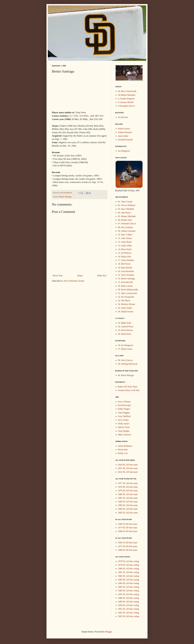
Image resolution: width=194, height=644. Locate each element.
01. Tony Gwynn (125, 202)
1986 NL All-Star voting (128, 591)
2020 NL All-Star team (128, 465)
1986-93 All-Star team (128, 531)
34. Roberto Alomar (127, 304)
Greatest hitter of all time (129, 390)
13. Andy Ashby (125, 246)
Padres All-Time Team (128, 387)
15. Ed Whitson (125, 253)
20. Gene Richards (126, 271)
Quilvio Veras (124, 427)
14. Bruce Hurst (125, 249)
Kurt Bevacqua (124, 405)
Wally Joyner (124, 424)
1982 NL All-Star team (128, 502)
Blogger (109, 632)
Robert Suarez (124, 129)
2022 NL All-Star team (128, 472)
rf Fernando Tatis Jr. (127, 106)
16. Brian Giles (124, 257)
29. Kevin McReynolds (128, 290)
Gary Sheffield (124, 416)
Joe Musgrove (124, 151)
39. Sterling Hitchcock (128, 364)
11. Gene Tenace (125, 238)
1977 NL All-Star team (128, 483)
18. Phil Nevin (124, 264)
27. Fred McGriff (125, 282)
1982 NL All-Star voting (128, 576)
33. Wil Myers (124, 301)
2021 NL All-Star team (128, 468)
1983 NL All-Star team (128, 505)
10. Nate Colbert (125, 235)
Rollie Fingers (124, 409)
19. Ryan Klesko (125, 268)
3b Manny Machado (127, 95)
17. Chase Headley (126, 260)
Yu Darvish (123, 117)
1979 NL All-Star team (128, 491)
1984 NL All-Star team (128, 509)
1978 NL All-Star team (128, 487)
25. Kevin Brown (125, 330)
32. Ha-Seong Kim (126, 297)
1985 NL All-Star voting (128, 587)
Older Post (102, 276)
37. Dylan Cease (125, 349)
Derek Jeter (123, 450)
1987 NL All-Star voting (128, 594)
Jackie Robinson (125, 446)
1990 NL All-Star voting (128, 605)
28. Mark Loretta (125, 286)
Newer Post (58, 276)
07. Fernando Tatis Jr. (127, 224)
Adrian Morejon (125, 132)
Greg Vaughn (124, 431)
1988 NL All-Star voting (128, 598)
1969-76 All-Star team (128, 524)
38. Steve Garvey (125, 360)
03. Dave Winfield (126, 209)
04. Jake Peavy (124, 213)
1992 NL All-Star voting (128, 613)
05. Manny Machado (127, 216)
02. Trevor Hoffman (127, 205)
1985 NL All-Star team (128, 513)
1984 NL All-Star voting (128, 583)
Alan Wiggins (124, 413)
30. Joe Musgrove (126, 345)
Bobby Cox (123, 453)
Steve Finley (123, 420)
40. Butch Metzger (126, 375)
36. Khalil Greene (126, 312)
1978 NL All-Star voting (128, 561)
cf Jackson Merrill (126, 102)
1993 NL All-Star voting (128, 616)
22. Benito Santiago (126, 279)
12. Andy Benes (125, 242)
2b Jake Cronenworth (127, 91)
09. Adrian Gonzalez (127, 231)
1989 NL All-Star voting (128, 602)
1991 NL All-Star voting (128, 609)
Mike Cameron (124, 435)
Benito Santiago (65, 197)
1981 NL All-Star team (128, 498)
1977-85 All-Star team (128, 528)
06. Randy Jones (125, 220)
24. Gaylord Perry (126, 327)
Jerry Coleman (124, 402)
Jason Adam (123, 136)
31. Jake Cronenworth (127, 293)
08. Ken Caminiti (125, 227)
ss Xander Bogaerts (126, 99)
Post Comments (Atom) (74, 281)
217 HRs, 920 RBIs (79, 116)
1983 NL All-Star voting (128, 580)
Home (80, 276)
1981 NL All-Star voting (128, 572)
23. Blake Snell (124, 323)
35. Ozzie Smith (125, 308)
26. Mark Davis (125, 334)
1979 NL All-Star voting (128, 565)
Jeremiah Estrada (125, 140)
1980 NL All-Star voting (128, 569)
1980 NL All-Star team (128, 494)
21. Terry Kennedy (126, 275)
